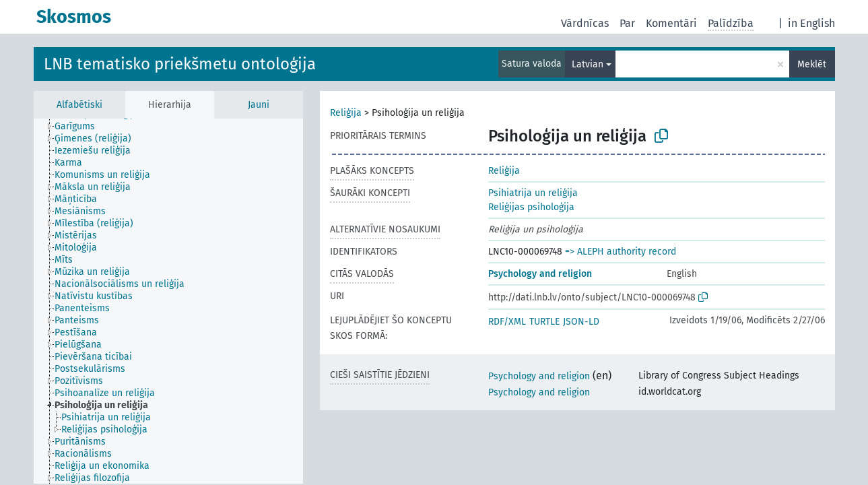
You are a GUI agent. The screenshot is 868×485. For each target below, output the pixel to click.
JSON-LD (581, 322)
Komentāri (671, 23)
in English (811, 23)
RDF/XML (507, 322)
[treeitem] (80, 127)
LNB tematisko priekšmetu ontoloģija (180, 64)
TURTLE (544, 322)
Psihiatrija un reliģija (533, 193)
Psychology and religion (540, 274)
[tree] (168, 301)
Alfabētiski (79, 105)
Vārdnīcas (585, 23)
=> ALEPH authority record (621, 252)
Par (627, 23)
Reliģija (346, 113)
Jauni (259, 105)
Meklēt (812, 64)
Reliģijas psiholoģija (531, 207)
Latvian (588, 64)
